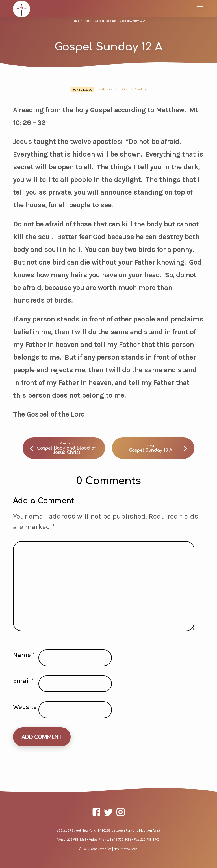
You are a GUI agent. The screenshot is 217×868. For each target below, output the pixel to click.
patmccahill (108, 89)
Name (24, 655)
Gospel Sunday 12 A (133, 21)
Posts (87, 21)
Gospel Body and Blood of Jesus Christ (66, 450)
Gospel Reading (105, 21)
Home (75, 21)
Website (25, 707)
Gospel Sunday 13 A (151, 450)
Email (24, 681)
